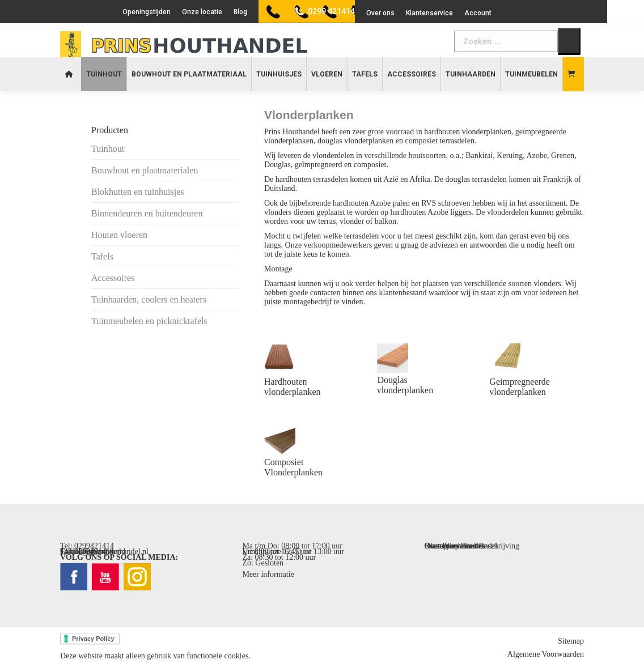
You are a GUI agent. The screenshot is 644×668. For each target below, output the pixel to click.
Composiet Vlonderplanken (293, 467)
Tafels (102, 256)
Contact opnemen (452, 546)
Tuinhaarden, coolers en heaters (149, 299)
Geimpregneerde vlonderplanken (520, 387)
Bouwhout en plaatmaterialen (145, 170)
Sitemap (571, 641)
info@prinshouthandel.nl (109, 552)
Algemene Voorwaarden (546, 654)
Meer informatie (268, 574)
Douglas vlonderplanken (405, 385)
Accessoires (113, 278)
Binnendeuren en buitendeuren (147, 213)
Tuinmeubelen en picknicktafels (149, 321)
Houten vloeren (119, 235)
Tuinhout (108, 149)
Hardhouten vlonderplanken (293, 387)
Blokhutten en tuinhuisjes (138, 192)
